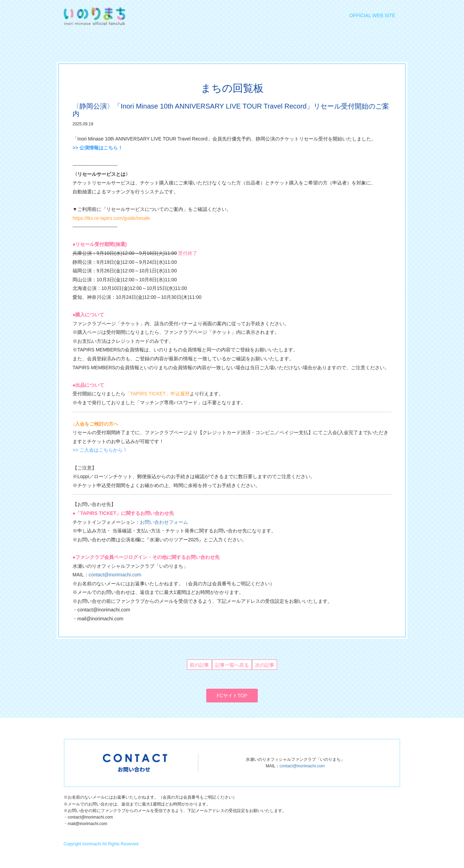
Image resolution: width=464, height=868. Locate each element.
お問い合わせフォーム (164, 522)
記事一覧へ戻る (232, 665)
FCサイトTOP (232, 696)
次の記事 (265, 665)
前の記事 (199, 665)
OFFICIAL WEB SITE (372, 15)
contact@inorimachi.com (115, 575)
